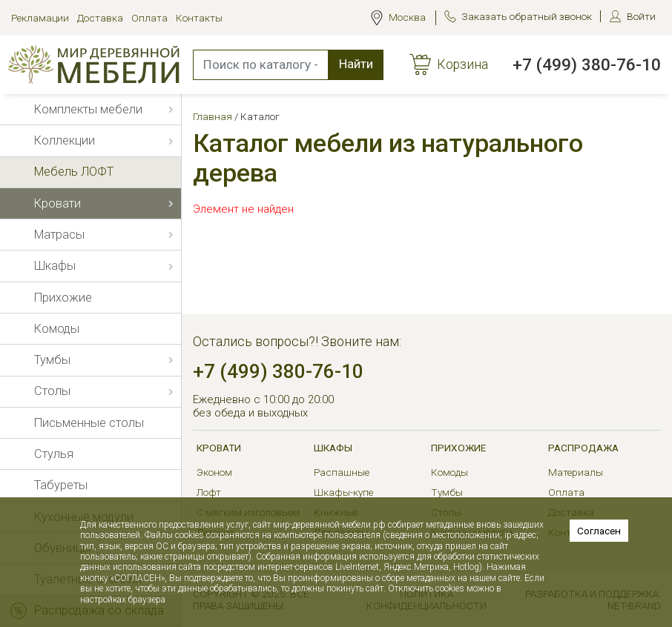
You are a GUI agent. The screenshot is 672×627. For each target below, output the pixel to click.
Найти (356, 64)
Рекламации (40, 18)
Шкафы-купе (343, 492)
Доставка (100, 18)
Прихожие (458, 448)
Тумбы (447, 492)
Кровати (219, 448)
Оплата (149, 18)
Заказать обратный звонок (527, 16)
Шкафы (333, 448)
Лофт (209, 492)
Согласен (599, 531)
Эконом (214, 472)
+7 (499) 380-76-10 (587, 65)
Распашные (342, 472)
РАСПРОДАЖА (583, 448)
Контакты (199, 18)
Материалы (576, 472)
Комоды (449, 472)
